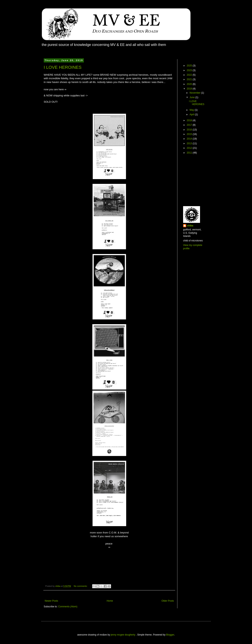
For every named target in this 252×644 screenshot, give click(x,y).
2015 (190, 134)
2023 (190, 70)
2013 (190, 143)
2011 (190, 153)
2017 (190, 125)
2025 (190, 66)
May (192, 110)
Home (110, 601)
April (192, 114)
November (195, 93)
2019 (190, 89)
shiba (190, 226)
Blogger (170, 635)
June (192, 97)
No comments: (81, 586)
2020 (190, 84)
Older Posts (168, 601)
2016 (190, 130)
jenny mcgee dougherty (123, 635)
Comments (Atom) (68, 607)
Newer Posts (51, 601)
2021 (190, 79)
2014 (190, 139)
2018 (190, 120)
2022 (190, 75)
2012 (190, 148)
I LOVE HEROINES (63, 67)
